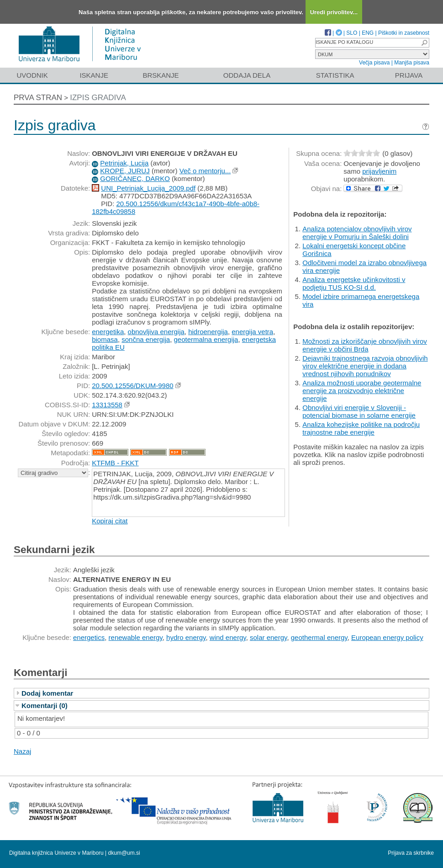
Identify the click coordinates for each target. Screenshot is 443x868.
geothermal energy (319, 637)
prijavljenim (379, 171)
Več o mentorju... (205, 171)
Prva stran (38, 98)
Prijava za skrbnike (411, 853)
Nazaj (22, 751)
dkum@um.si (124, 853)
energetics (89, 637)
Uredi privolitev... (334, 12)
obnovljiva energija (156, 332)
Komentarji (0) (45, 706)
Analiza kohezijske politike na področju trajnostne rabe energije (361, 428)
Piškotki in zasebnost (404, 33)
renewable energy (136, 637)
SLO (352, 33)
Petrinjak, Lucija (124, 163)
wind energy (228, 637)
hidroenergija (208, 332)
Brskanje (161, 75)
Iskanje (94, 75)
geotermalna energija (206, 339)
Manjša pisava (412, 63)
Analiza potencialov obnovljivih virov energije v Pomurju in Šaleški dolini (357, 233)
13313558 (107, 405)
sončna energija (146, 339)
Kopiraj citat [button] (110, 521)
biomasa (105, 339)
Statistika (335, 75)
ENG (368, 33)
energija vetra (252, 332)
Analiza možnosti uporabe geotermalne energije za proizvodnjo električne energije (362, 391)
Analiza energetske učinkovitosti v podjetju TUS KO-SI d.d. (354, 283)
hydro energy (186, 637)
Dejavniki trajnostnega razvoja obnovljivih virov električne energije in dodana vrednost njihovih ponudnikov (365, 366)
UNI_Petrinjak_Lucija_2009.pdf (148, 188)
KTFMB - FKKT (115, 463)
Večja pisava (374, 63)
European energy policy (387, 637)
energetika (108, 332)
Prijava (409, 75)
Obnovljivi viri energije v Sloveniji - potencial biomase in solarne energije (359, 411)
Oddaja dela (247, 75)
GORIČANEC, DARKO (135, 178)
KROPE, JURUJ (125, 171)
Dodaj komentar (47, 693)
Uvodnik (32, 75)
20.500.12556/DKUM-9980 (132, 386)
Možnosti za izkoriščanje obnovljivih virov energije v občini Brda (365, 345)
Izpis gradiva (98, 98)
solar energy (268, 637)
